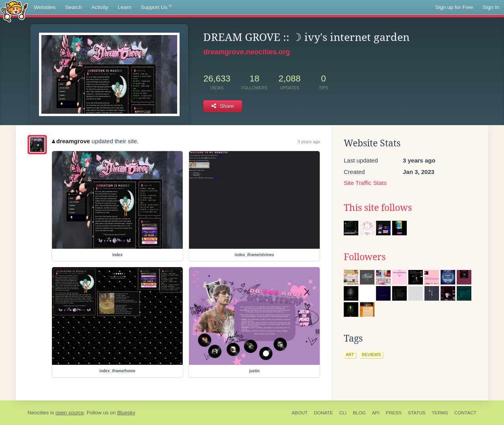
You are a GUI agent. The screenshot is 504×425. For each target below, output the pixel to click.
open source (70, 413)
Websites (45, 7)
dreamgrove (71, 141)
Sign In (491, 7)
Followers (365, 257)
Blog (359, 413)
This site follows (378, 208)
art (350, 355)
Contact (465, 413)
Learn (125, 7)
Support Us (156, 7)
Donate (323, 413)
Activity (100, 7)
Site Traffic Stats (365, 183)
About (300, 413)
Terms (440, 413)
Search (73, 7)
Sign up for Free (454, 7)
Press (394, 413)
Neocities (38, 413)
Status (417, 413)
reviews (371, 355)
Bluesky (126, 413)
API (376, 413)
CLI (343, 413)
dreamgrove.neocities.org (246, 52)
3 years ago (309, 142)
